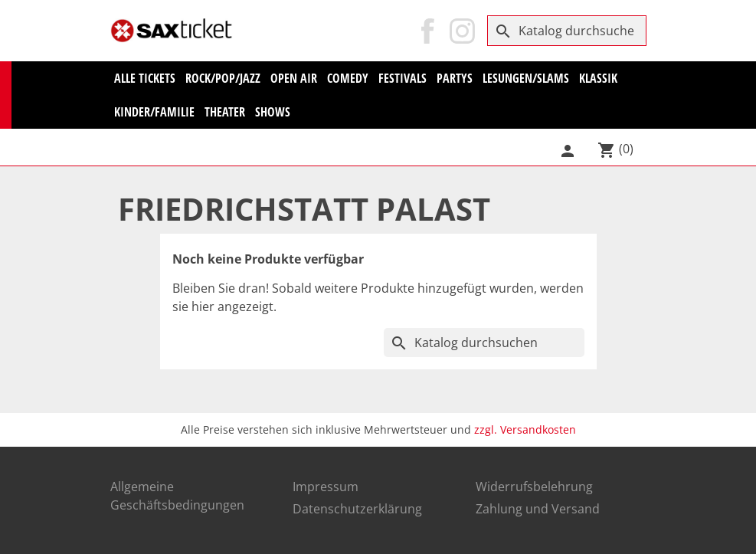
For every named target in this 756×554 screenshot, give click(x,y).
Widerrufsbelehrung (534, 487)
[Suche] (567, 31)
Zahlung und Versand (538, 509)
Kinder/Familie (154, 112)
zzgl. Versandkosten (525, 429)
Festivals (403, 78)
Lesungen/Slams (526, 78)
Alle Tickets (145, 78)
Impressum (326, 487)
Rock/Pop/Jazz (223, 78)
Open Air (294, 78)
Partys (455, 78)
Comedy (348, 78)
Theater (225, 112)
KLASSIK (598, 78)
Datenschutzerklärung (357, 509)
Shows (273, 112)
